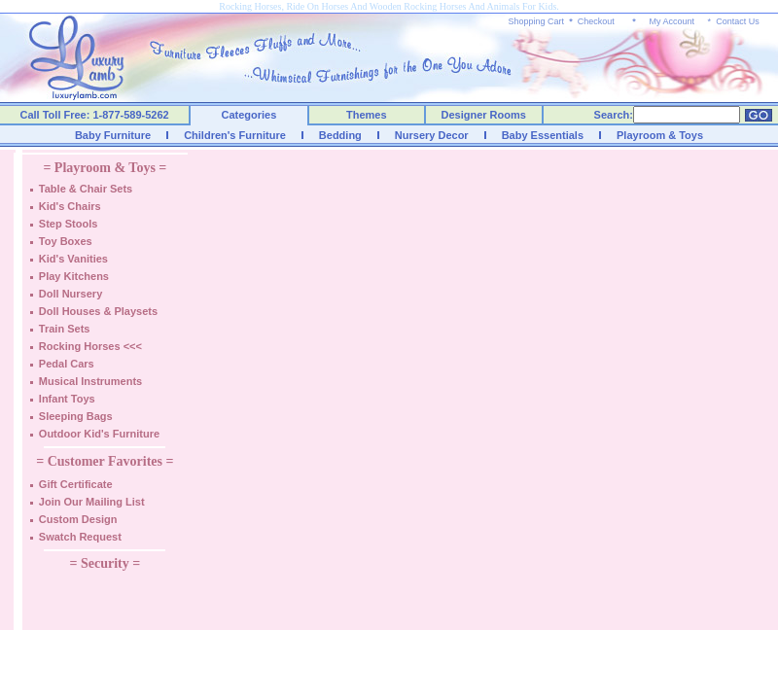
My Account (672, 21)
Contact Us (738, 21)
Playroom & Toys (660, 135)
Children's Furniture (235, 135)
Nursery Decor (432, 135)
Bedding (340, 135)
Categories (249, 115)
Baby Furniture (113, 135)
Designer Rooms (483, 115)
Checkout (596, 21)
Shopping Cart (537, 21)
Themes (367, 115)
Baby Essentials (543, 135)
